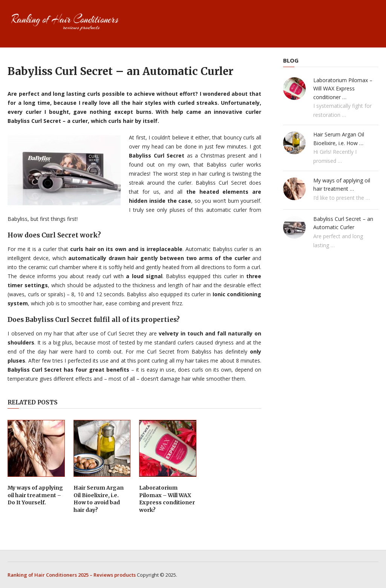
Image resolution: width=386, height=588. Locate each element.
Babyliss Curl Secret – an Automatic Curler (343, 223)
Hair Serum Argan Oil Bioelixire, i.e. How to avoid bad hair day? (99, 499)
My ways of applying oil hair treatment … (342, 185)
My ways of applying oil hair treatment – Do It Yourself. (35, 495)
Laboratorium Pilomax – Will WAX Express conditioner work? (167, 499)
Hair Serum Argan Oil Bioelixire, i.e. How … (339, 139)
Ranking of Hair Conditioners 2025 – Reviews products (72, 575)
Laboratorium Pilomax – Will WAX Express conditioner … (343, 89)
